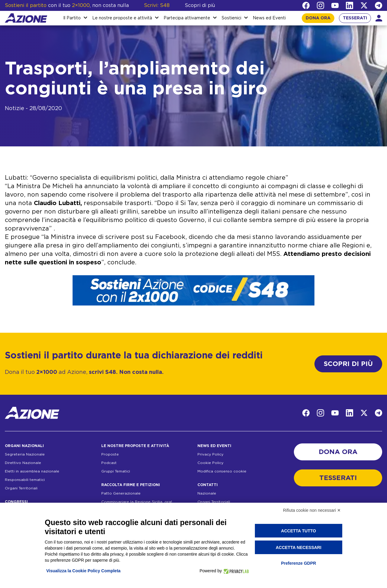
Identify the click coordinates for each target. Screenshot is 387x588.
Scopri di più (200, 5)
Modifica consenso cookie (222, 471)
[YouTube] (335, 5)
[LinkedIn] (350, 5)
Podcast (109, 463)
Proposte (110, 454)
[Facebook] (306, 5)
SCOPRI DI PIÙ (348, 364)
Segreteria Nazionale (25, 454)
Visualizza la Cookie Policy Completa (83, 571)
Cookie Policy (210, 463)
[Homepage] (26, 18)
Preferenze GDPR (298, 563)
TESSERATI (355, 18)
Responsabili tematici (25, 480)
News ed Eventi (269, 18)
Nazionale (207, 493)
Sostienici (231, 18)
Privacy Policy (210, 454)
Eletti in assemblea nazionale (32, 471)
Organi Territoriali (21, 488)
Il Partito (72, 18)
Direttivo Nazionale (23, 463)
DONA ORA (318, 18)
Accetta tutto (299, 531)
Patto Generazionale (121, 493)
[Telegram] (379, 5)
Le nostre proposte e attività (122, 18)
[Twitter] (364, 5)
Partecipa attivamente (187, 18)
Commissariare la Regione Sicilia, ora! (137, 502)
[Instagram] (320, 5)
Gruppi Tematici (116, 471)
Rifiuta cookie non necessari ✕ (312, 510)
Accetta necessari (299, 547)
